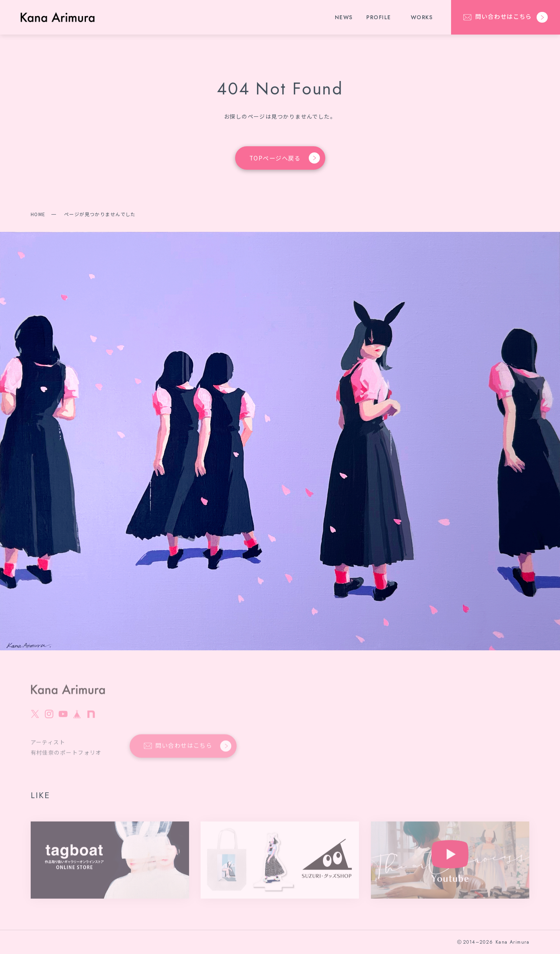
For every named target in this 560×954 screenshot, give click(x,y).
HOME (38, 214)
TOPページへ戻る (285, 158)
